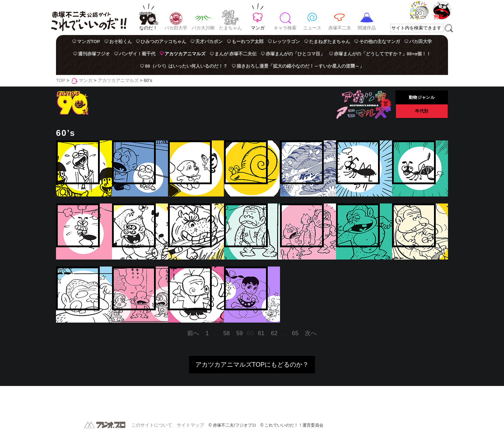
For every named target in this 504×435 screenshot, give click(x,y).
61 (261, 333)
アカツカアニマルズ (185, 54)
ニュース (312, 28)
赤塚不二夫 (340, 28)
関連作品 (367, 28)
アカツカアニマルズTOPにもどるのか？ (252, 365)
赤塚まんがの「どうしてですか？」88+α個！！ (382, 54)
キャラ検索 (285, 28)
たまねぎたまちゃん (330, 42)
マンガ (258, 28)
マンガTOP (89, 42)
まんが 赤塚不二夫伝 (236, 54)
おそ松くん (121, 42)
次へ (311, 333)
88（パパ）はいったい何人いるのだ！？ (186, 66)
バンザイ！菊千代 (137, 54)
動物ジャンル (422, 98)
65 (295, 333)
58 (227, 333)
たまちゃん (230, 28)
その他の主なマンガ (380, 42)
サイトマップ (190, 425)
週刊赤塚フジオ (94, 54)
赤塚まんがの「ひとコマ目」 (295, 54)
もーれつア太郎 (248, 42)
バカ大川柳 (203, 28)
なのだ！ (148, 28)
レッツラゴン (286, 42)
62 (274, 333)
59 (240, 333)
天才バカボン (209, 42)
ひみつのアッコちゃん (163, 42)
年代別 (422, 111)
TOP (61, 80)
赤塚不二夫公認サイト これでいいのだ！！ (89, 18)
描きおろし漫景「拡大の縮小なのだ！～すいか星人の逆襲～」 (300, 66)
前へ (193, 333)
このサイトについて (152, 425)
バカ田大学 (176, 28)
